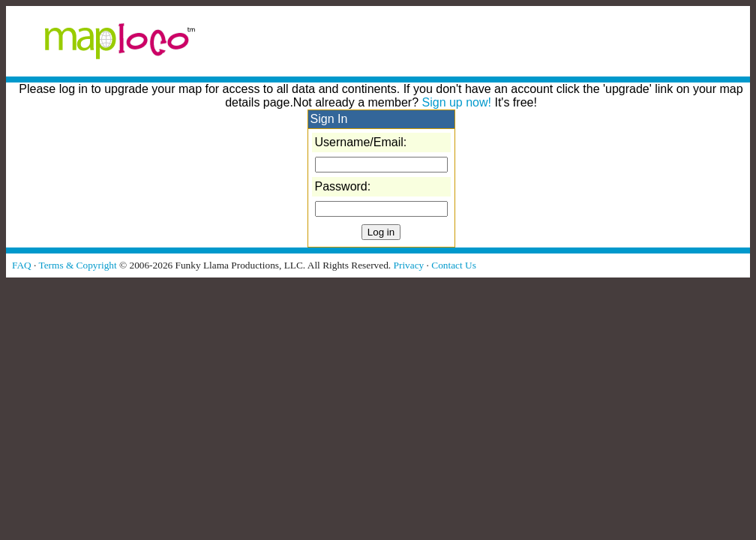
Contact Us (454, 265)
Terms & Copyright (77, 265)
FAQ (22, 265)
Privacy (409, 265)
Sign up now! (457, 102)
